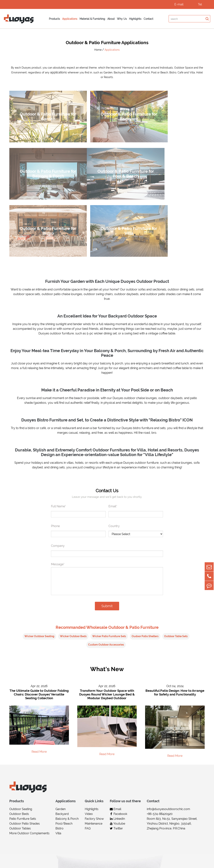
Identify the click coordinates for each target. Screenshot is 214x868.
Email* (113, 429)
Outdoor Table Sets (176, 559)
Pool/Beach (64, 747)
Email (115, 732)
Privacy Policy (195, 861)
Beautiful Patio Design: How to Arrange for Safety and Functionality (175, 616)
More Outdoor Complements (29, 756)
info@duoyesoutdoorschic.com (168, 732)
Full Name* (58, 429)
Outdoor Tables (20, 752)
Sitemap (176, 861)
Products (54, 19)
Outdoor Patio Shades (25, 747)
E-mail (179, 4)
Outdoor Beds (19, 737)
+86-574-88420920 (160, 737)
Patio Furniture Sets (23, 742)
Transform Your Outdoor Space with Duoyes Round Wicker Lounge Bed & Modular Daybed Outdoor (107, 617)
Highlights (135, 19)
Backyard (62, 737)
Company (58, 469)
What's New (107, 592)
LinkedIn (117, 742)
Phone (55, 449)
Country (114, 449)
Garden (61, 732)
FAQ (88, 752)
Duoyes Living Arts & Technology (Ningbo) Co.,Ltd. (61, 861)
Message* (58, 487)
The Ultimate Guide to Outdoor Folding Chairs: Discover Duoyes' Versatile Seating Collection (39, 617)
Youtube (117, 747)
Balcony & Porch (67, 742)
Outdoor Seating (21, 732)
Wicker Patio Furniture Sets (109, 559)
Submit (107, 529)
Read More (39, 675)
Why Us (122, 19)
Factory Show (94, 742)
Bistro (59, 752)
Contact (148, 19)
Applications (70, 19)
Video (89, 737)
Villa (58, 756)
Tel (200, 4)
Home (98, 50)
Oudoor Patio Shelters (145, 559)
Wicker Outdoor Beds (73, 559)
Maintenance (94, 747)
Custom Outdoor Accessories (106, 567)
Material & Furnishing (92, 19)
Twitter (116, 752)
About (111, 19)
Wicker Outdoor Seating (39, 559)
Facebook (118, 737)
